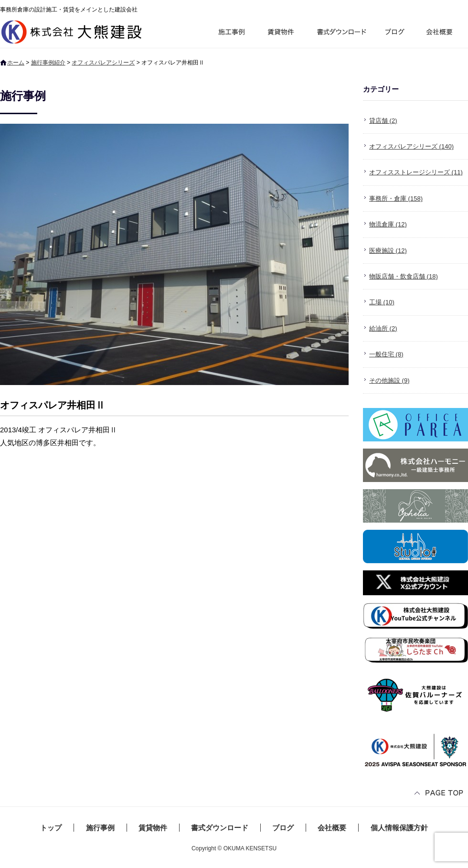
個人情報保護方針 (399, 828)
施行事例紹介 (48, 63)
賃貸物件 (281, 33)
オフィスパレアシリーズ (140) (411, 146)
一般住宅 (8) (386, 354)
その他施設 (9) (389, 380)
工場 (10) (382, 302)
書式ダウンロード (340, 33)
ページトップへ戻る (439, 794)
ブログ (396, 33)
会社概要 (443, 33)
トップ (51, 828)
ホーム (16, 63)
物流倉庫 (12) (388, 224)
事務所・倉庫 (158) (396, 198)
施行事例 (231, 33)
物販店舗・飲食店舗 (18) (404, 276)
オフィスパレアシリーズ (103, 63)
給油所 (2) (383, 328)
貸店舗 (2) (383, 121)
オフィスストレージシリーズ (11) (416, 172)
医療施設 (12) (388, 251)
